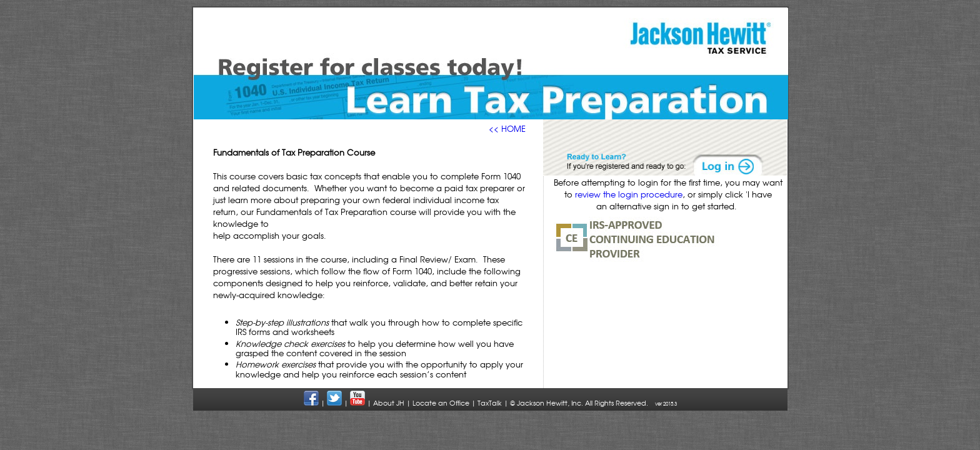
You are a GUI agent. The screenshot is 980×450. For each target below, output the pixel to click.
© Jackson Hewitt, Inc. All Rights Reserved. (579, 403)
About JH (389, 403)
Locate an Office (441, 403)
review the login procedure (629, 194)
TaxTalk (490, 403)
